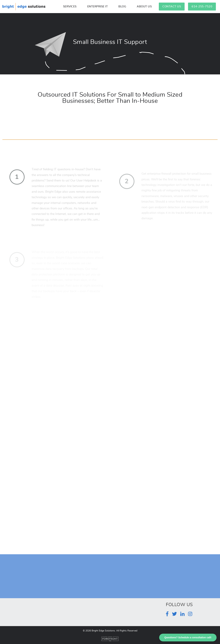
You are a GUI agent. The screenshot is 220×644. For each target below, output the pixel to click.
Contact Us (172, 7)
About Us (144, 7)
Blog (122, 7)
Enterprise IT (98, 7)
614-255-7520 (202, 7)
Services (70, 7)
